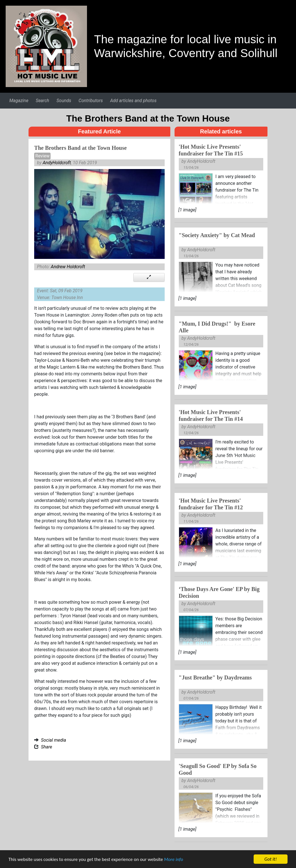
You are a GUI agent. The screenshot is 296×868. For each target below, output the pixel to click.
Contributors (91, 100)
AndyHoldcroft (57, 163)
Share (47, 747)
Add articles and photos (133, 100)
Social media (54, 740)
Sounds (64, 100)
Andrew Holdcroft (68, 267)
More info (174, 860)
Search (42, 100)
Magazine (19, 100)
